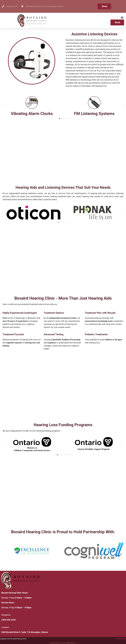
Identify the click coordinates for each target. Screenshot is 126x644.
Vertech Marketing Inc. (68, 643)
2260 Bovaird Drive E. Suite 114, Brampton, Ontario (25, 632)
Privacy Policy (121, 639)
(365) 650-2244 (8, 620)
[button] (122, 17)
